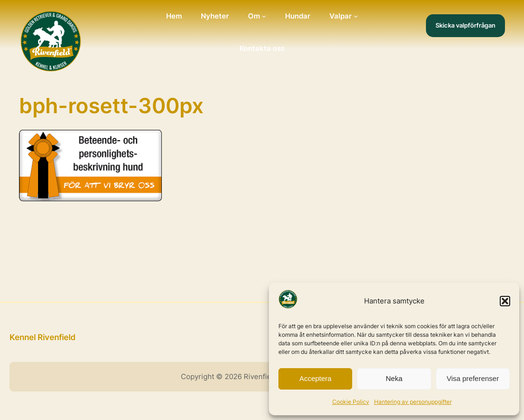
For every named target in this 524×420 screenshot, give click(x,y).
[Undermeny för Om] (264, 16)
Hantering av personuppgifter (413, 402)
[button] (505, 301)
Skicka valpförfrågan (465, 25)
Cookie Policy (351, 402)
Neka (394, 378)
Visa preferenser (473, 378)
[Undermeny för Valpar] (356, 16)
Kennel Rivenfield (43, 337)
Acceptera (316, 378)
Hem (174, 16)
